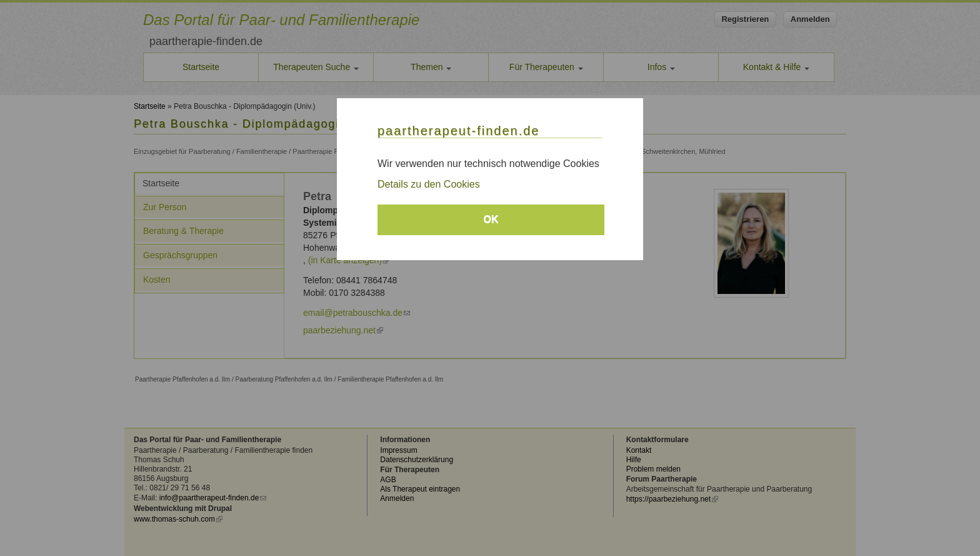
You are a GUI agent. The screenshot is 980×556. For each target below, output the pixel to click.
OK (491, 219)
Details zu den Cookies (429, 184)
